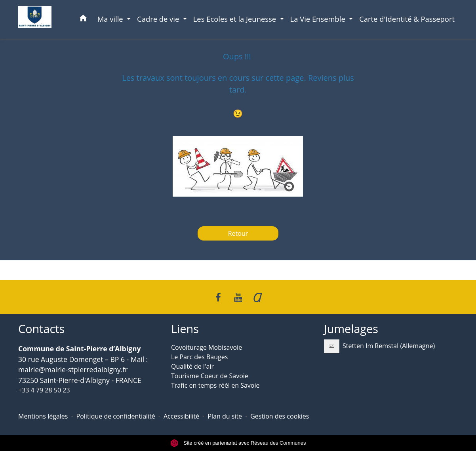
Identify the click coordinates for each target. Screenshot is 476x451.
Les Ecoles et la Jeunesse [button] (236, 19)
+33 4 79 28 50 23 (44, 390)
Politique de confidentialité (116, 416)
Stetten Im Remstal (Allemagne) (379, 346)
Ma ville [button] (111, 19)
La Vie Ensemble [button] (319, 19)
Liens (185, 329)
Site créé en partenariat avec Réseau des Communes (238, 443)
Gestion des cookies (280, 416)
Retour (238, 233)
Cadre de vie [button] (159, 19)
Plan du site (225, 416)
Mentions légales (43, 416)
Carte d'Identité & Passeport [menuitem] (407, 19)
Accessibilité (181, 416)
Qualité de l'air (192, 366)
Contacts (41, 329)
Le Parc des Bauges (199, 357)
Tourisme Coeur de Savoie (210, 376)
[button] (83, 20)
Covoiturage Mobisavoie (207, 347)
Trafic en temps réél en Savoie (215, 385)
